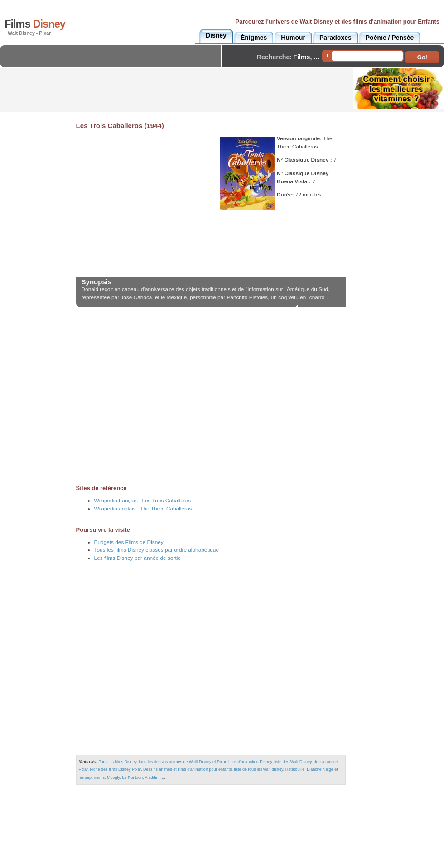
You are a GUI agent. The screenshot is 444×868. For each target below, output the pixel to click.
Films (35, 24)
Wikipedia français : (143, 501)
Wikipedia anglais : (143, 509)
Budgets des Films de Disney (129, 542)
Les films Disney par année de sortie (138, 558)
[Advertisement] (113, 64)
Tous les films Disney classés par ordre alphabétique (157, 550)
